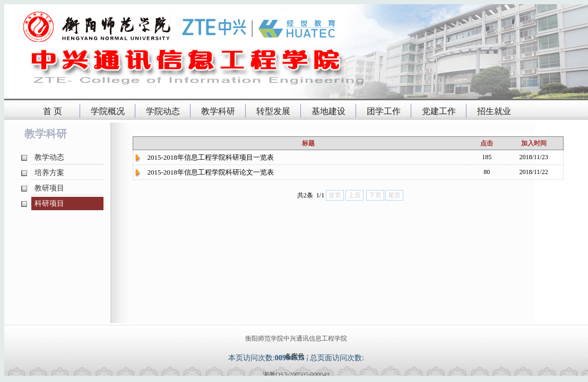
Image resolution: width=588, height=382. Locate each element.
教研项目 (49, 188)
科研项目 (49, 203)
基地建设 (328, 111)
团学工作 (384, 111)
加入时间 (534, 143)
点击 (487, 143)
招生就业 (494, 111)
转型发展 (273, 111)
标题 (308, 143)
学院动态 (163, 111)
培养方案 (49, 173)
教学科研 (218, 111)
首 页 (53, 111)
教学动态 (49, 157)
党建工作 (439, 111)
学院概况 (108, 111)
